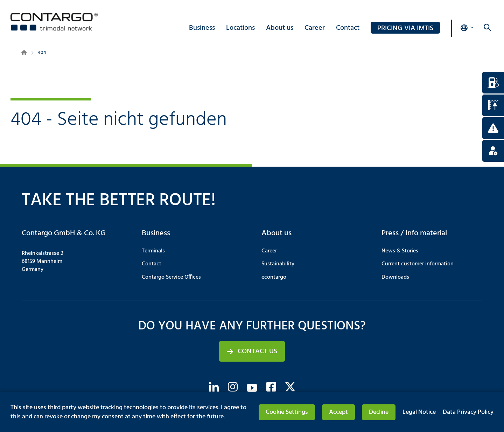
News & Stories (400, 251)
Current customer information (418, 264)
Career (315, 28)
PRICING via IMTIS (405, 28)
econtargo (274, 277)
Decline (379, 412)
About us (280, 28)
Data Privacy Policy (468, 412)
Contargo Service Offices (171, 277)
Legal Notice (419, 412)
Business (202, 28)
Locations (240, 28)
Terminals (153, 251)
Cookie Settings (287, 412)
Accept (338, 412)
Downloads (395, 277)
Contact (348, 28)
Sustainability (278, 264)
